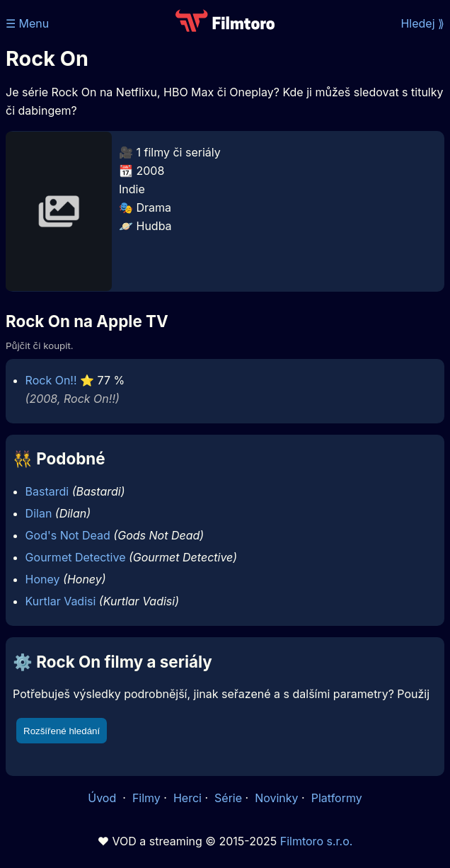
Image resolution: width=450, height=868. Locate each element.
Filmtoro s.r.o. (317, 841)
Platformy (337, 798)
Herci (187, 798)
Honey (43, 579)
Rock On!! (51, 380)
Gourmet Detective (76, 557)
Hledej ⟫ (422, 23)
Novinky (276, 798)
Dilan (39, 513)
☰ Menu (27, 23)
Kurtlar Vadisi (61, 601)
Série (228, 798)
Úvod (103, 798)
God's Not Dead (68, 535)
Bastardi (47, 491)
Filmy (146, 798)
